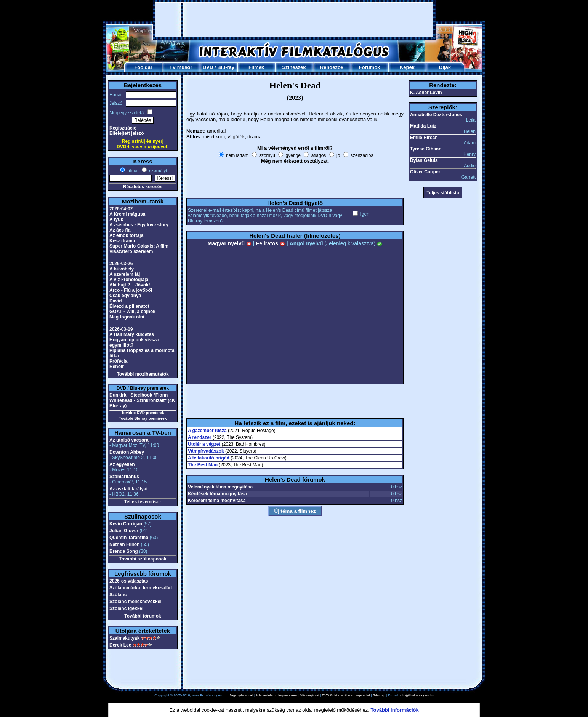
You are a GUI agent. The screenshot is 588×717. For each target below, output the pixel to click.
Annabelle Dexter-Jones (436, 115)
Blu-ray (226, 67)
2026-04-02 (121, 209)
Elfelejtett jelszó (127, 133)
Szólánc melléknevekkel (135, 602)
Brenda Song (124, 551)
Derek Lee (120, 645)
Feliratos (271, 243)
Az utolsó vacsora (129, 440)
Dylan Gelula (424, 160)
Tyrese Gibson (426, 149)
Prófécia (118, 361)
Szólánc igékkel (126, 608)
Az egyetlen (122, 464)
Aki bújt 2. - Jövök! (130, 285)
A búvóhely (122, 269)
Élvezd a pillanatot (129, 306)
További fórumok (143, 616)
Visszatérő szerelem (131, 251)
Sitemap (379, 695)
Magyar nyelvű (230, 243)
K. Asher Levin (426, 93)
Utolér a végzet (204, 444)
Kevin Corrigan (126, 524)
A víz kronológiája (129, 280)
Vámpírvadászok (206, 451)
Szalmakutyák (124, 638)
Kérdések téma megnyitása (217, 494)
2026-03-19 (121, 329)
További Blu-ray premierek (143, 419)
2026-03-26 (121, 264)
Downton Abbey (127, 452)
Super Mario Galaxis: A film (139, 246)
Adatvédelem (265, 695)
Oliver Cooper (425, 172)
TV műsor (181, 67)
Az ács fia (120, 230)
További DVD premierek (143, 413)
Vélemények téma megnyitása (220, 487)
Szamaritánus (124, 477)
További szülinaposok (143, 559)
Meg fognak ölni (127, 317)
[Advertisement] (294, 20)
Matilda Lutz (423, 126)
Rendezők (332, 67)
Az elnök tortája (126, 235)
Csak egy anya (125, 296)
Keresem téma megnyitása (217, 501)
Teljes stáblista (443, 193)
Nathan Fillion (124, 544)
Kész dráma (122, 241)
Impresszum (288, 695)
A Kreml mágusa (127, 214)
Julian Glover (124, 531)
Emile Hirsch (424, 138)
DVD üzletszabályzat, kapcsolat (346, 695)
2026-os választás (129, 581)
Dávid (116, 301)
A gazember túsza (207, 431)
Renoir (117, 367)
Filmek (256, 67)
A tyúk (116, 219)
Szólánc (118, 595)
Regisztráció (123, 128)
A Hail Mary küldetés (132, 334)
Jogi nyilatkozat (241, 695)
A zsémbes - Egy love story (139, 225)
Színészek (294, 67)
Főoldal (143, 67)
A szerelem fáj (125, 274)
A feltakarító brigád (209, 458)
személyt (158, 171)
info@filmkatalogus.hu (417, 695)
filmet (132, 171)
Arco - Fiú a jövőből (131, 290)
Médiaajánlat (309, 695)
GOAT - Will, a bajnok (132, 312)
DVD (208, 67)
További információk (395, 710)
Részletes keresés (143, 187)
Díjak (445, 67)
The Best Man (203, 465)
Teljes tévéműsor (143, 502)
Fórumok (370, 67)
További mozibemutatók (143, 374)
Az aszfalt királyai (128, 489)
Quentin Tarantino (129, 538)
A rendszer (200, 437)
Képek (407, 67)
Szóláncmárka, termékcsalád (141, 588)
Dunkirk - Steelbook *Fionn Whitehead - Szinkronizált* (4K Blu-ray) (142, 400)
